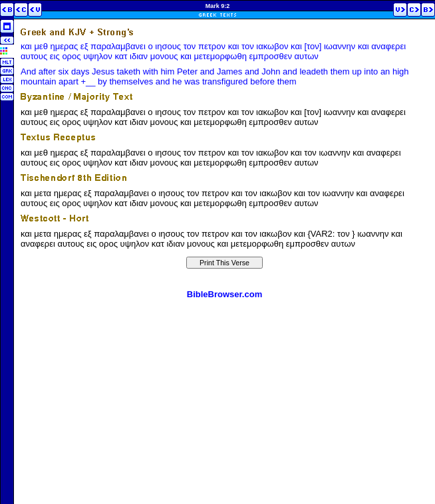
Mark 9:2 (218, 6)
